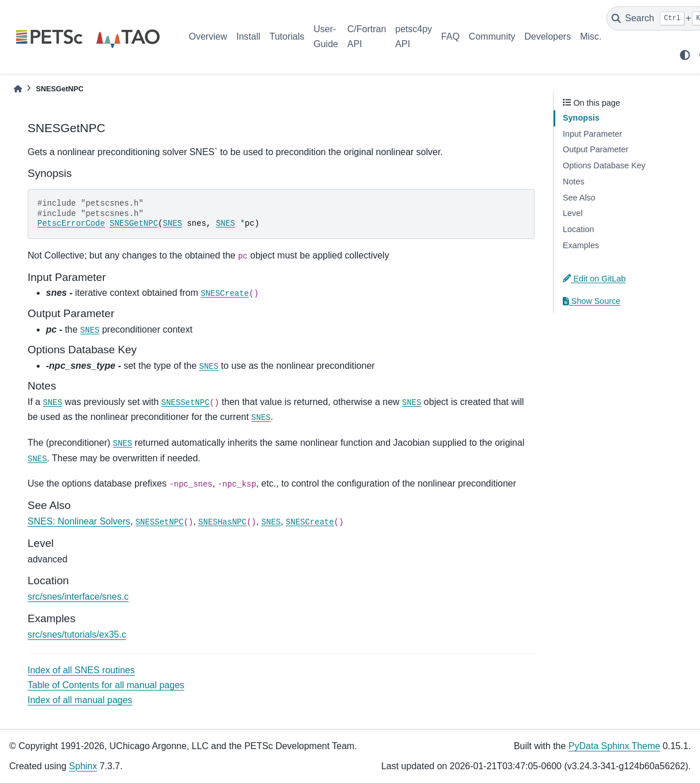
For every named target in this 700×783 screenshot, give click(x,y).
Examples (581, 245)
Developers (548, 36)
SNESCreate (225, 294)
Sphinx (83, 766)
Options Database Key (604, 165)
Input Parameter (592, 134)
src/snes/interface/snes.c (78, 597)
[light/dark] (685, 55)
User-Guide (326, 36)
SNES (172, 223)
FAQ (450, 36)
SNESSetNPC (185, 403)
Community (492, 36)
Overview (208, 36)
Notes (574, 182)
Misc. (591, 36)
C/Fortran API (367, 36)
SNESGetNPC (134, 223)
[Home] (18, 89)
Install (248, 36)
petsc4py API (413, 36)
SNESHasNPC (222, 522)
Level (573, 213)
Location (578, 229)
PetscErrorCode (71, 223)
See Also (579, 198)
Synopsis (581, 118)
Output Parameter (595, 149)
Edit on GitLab (594, 279)
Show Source (591, 301)
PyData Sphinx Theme (614, 746)
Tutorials (287, 36)
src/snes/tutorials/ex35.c (77, 635)
